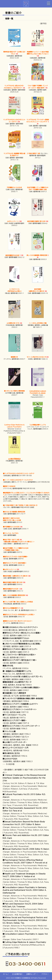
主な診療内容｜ (18, 974)
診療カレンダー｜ (33, 974)
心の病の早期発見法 (14, 459)
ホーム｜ (6, 974)
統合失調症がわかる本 (12, 255)
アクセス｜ (45, 974)
